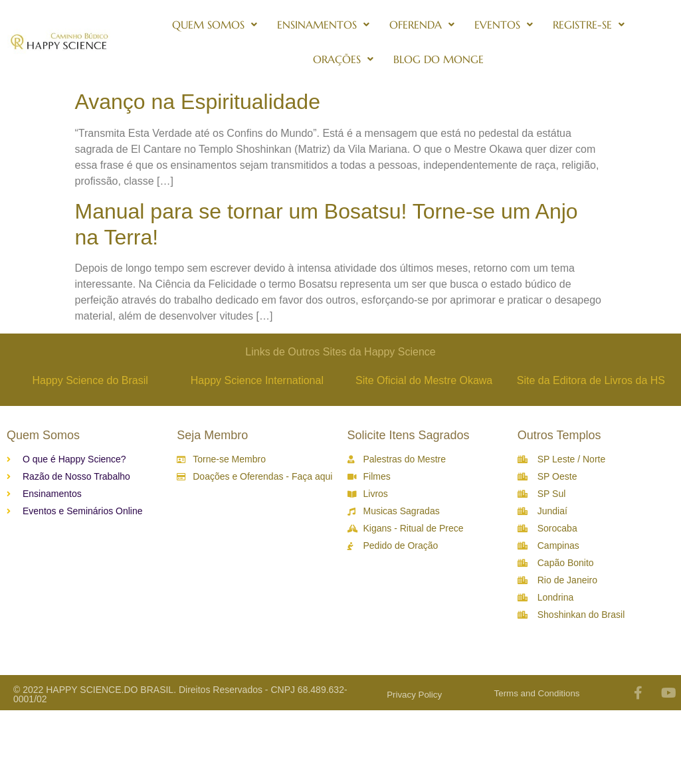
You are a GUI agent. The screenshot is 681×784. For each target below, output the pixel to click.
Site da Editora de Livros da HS (591, 380)
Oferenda (422, 25)
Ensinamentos (323, 25)
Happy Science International (257, 380)
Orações (343, 59)
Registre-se (589, 25)
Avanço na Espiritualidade (198, 102)
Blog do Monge (438, 59)
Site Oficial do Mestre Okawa (424, 380)
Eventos (504, 25)
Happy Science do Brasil (90, 380)
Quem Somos (215, 25)
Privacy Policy (414, 695)
